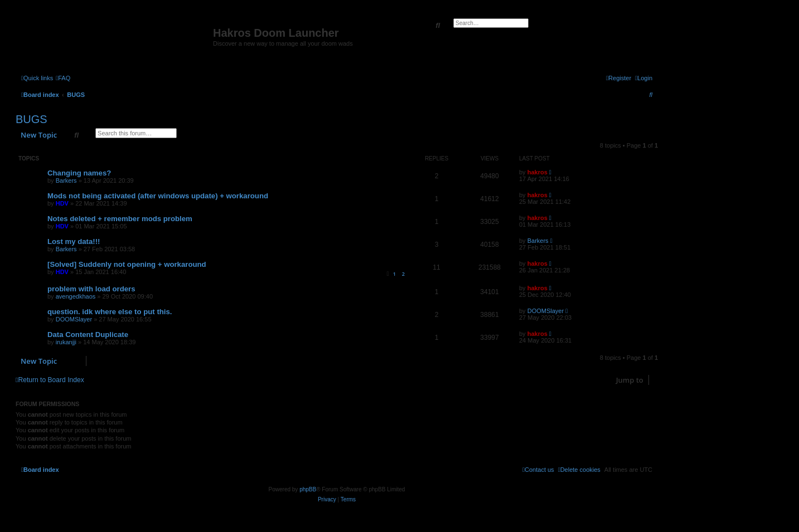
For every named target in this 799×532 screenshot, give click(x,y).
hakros (537, 172)
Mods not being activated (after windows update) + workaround (158, 196)
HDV (62, 203)
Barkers (66, 180)
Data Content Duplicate (88, 335)
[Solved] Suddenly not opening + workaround (127, 264)
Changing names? (79, 173)
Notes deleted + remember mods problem (120, 219)
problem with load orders (91, 289)
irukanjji (66, 342)
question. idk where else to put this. (110, 312)
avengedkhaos (76, 296)
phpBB (308, 489)
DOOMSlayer (74, 319)
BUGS (32, 119)
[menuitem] (63, 78)
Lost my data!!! (74, 241)
